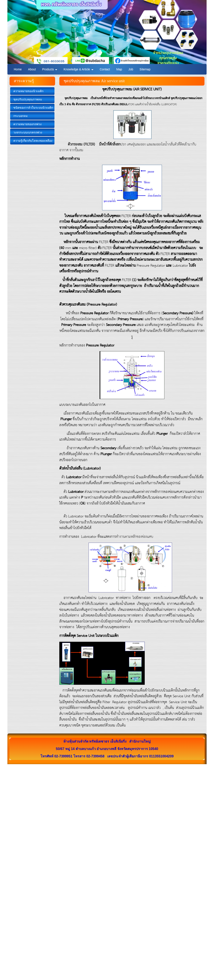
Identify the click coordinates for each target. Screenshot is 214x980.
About (32, 69)
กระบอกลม (20, 116)
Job (131, 69)
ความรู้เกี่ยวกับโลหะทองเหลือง (33, 141)
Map (119, 69)
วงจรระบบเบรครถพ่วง (28, 132)
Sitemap (145, 69)
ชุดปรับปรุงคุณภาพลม (28, 99)
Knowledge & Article (78, 69)
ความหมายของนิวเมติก (28, 91)
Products (50, 69)
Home (18, 69)
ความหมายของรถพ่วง (27, 124)
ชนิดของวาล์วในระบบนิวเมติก (33, 108)
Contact (105, 69)
